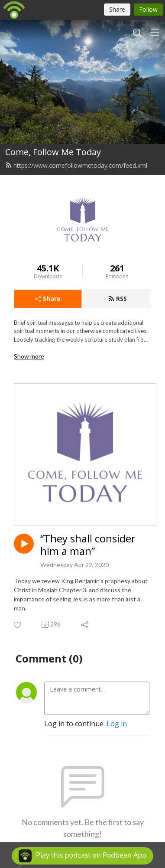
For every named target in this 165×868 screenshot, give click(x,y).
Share (48, 299)
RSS (117, 299)
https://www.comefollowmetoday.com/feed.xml (76, 165)
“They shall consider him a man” (88, 545)
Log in (117, 724)
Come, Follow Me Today (53, 152)
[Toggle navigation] (155, 32)
